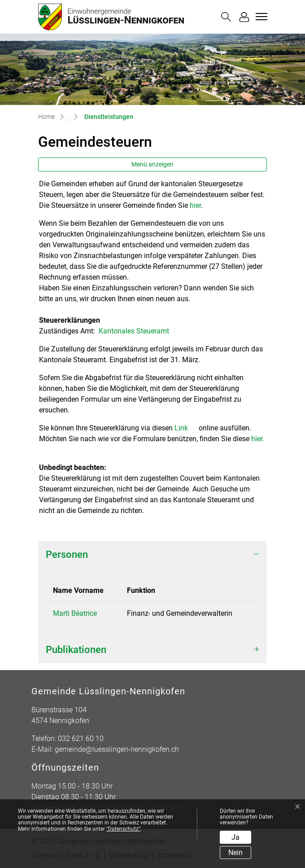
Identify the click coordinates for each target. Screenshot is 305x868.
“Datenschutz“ (123, 829)
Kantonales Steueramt (138, 331)
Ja (235, 837)
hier (195, 205)
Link (186, 428)
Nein (235, 853)
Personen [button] (67, 554)
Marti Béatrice (75, 613)
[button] (226, 17)
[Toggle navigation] (260, 17)
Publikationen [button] (76, 649)
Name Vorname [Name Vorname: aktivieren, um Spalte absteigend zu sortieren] (78, 590)
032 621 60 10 (81, 739)
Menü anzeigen (152, 164)
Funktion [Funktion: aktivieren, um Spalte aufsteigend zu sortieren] (141, 590)
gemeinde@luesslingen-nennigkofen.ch (117, 749)
